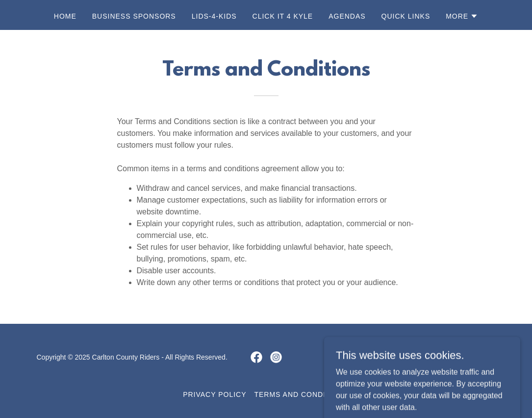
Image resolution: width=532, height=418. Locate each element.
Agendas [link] (347, 16)
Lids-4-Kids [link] (214, 16)
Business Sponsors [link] (134, 16)
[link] (256, 357)
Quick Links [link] (406, 16)
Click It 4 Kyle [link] (283, 16)
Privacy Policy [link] (215, 394)
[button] (462, 16)
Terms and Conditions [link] (301, 394)
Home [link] (65, 16)
